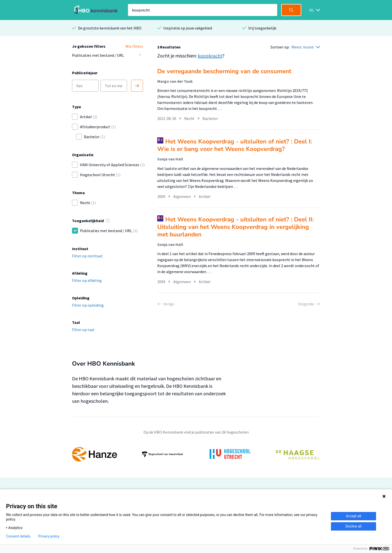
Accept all (353, 516)
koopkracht (210, 56)
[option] (196, 454)
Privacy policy (49, 536)
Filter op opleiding (88, 305)
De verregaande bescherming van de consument (224, 71)
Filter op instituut (87, 256)
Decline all (353, 526)
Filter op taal (83, 330)
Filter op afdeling (87, 280)
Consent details (18, 536)
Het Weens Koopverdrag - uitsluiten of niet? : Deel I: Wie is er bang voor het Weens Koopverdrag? (235, 145)
